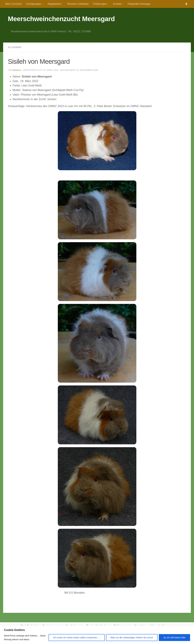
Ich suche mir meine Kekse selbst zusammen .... (77, 638)
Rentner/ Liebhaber (78, 4)
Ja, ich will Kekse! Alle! (174, 638)
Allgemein (15, 47)
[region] (97, 635)
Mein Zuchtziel (13, 4)
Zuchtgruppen (34, 4)
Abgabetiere (54, 4)
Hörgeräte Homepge (139, 4)
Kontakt (117, 4)
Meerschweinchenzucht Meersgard (61, 19)
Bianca (17, 70)
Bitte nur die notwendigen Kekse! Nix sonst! (132, 638)
